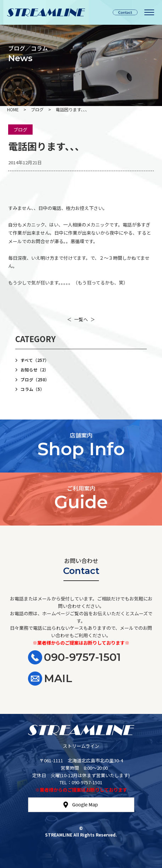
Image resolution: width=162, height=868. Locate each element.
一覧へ (81, 319)
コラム (32, 389)
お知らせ (35, 370)
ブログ (20, 130)
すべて (35, 360)
